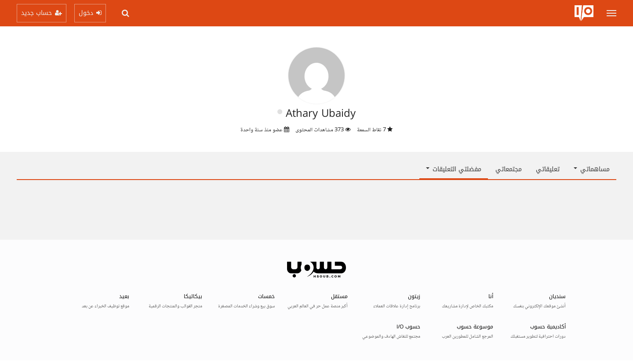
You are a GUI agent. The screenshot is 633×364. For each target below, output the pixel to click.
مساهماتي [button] (592, 169)
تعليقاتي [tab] (548, 169)
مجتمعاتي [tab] (509, 169)
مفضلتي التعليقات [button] (454, 169)
